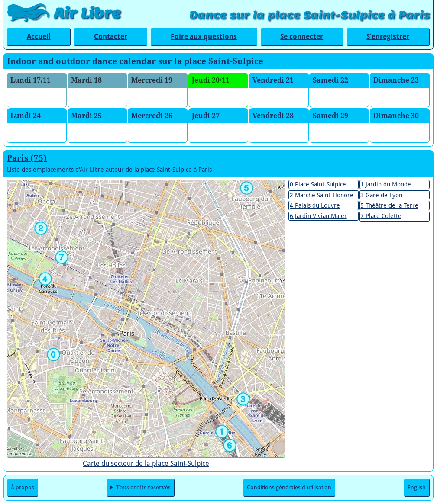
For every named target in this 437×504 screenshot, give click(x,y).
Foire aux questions (204, 37)
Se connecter (302, 37)
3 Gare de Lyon (381, 195)
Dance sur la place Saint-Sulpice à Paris (309, 15)
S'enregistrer (388, 37)
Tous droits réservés (143, 487)
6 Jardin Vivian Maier (318, 216)
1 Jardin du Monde (386, 184)
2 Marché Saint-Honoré (322, 195)
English (417, 487)
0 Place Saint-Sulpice (318, 184)
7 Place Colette (381, 216)
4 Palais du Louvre (315, 205)
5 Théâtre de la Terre (389, 205)
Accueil (39, 37)
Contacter (111, 37)
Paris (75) (27, 158)
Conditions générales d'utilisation (289, 487)
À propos (23, 487)
